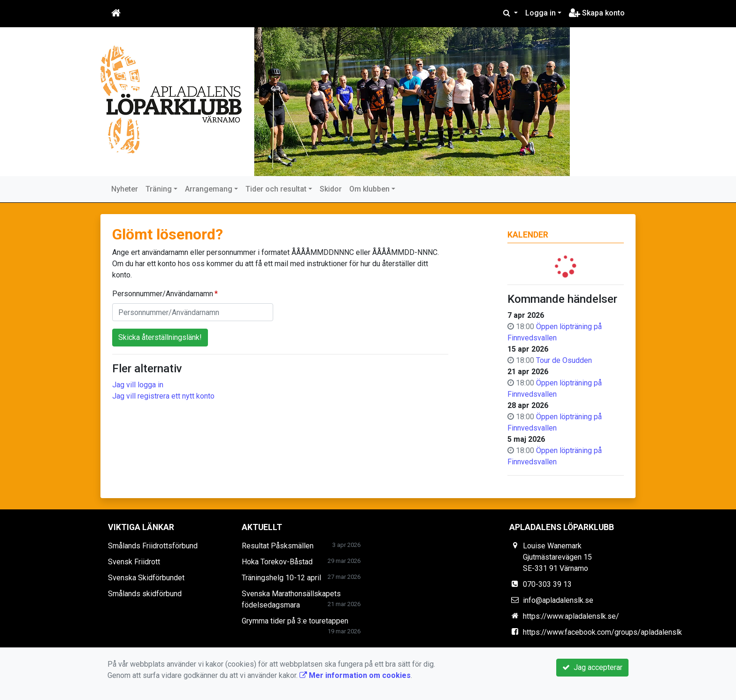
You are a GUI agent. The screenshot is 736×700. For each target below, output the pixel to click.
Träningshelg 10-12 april (281, 578)
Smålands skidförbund (145, 594)
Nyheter (125, 189)
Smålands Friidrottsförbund (153, 546)
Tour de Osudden (564, 360)
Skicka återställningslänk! (160, 337)
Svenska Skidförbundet (146, 578)
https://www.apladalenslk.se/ (571, 616)
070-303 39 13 (547, 584)
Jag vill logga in (138, 385)
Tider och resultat (276, 189)
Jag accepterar (592, 667)
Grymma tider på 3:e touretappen (295, 621)
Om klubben (369, 189)
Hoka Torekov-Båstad (277, 562)
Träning (159, 189)
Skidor (331, 189)
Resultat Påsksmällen (278, 546)
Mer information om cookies (355, 675)
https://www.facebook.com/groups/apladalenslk (602, 632)
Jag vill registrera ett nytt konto (163, 396)
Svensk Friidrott (134, 562)
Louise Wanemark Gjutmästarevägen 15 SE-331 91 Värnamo (557, 557)
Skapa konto (597, 13)
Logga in (540, 13)
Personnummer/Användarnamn (163, 294)
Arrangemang (209, 189)
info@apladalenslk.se (558, 600)
